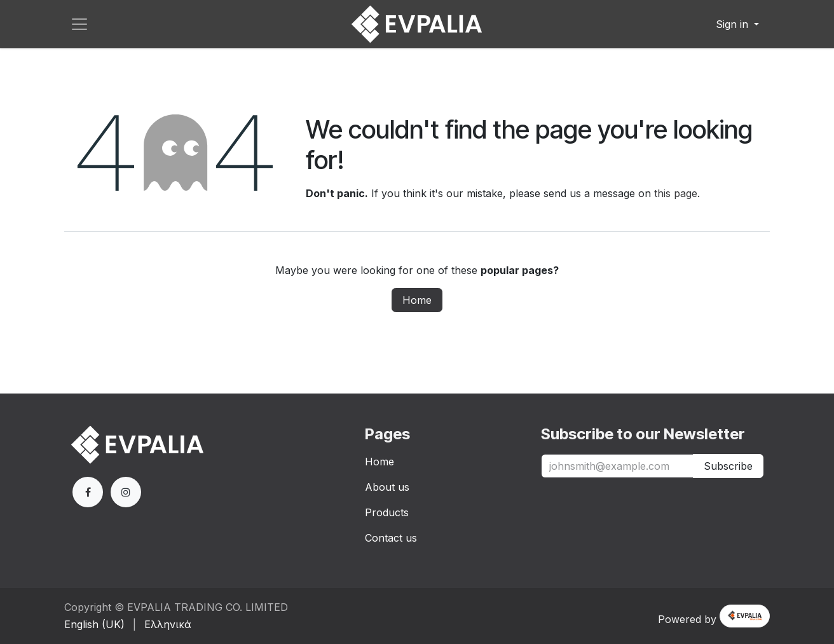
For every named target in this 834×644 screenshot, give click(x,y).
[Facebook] (88, 492)
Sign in (734, 24)
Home (417, 300)
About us (387, 487)
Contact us (391, 538)
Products (387, 512)
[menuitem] (94, 624)
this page (676, 193)
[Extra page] (126, 492)
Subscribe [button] (728, 466)
